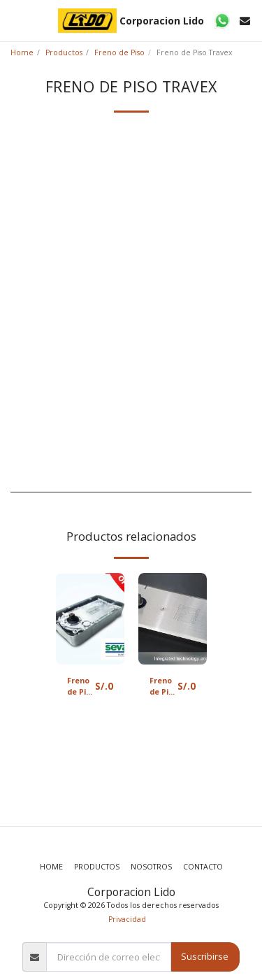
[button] (15, 20)
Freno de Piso (119, 52)
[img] (90, 619)
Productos (64, 52)
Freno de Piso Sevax (81, 687)
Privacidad (127, 919)
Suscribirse (205, 956)
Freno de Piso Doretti (163, 687)
